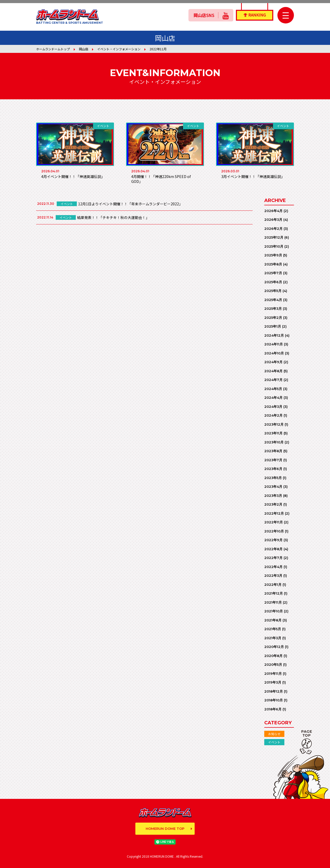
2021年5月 (273, 629)
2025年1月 (273, 326)
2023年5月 (273, 478)
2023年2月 (273, 504)
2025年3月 (273, 309)
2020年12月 (274, 647)
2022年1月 (273, 585)
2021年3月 (273, 638)
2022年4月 (273, 567)
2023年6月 (273, 469)
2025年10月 (274, 246)
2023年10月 (274, 442)
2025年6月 (273, 282)
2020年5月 (273, 664)
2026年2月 (273, 229)
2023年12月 (274, 424)
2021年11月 (273, 602)
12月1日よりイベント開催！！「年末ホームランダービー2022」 (130, 204)
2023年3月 (273, 496)
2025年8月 (273, 264)
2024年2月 (273, 415)
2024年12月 (274, 335)
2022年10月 (274, 531)
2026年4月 (273, 211)
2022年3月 (273, 575)
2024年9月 (273, 362)
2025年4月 (273, 300)
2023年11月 (273, 433)
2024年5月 (273, 389)
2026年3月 (273, 220)
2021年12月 (274, 593)
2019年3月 (273, 682)
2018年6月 (273, 709)
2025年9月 (273, 255)
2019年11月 (273, 674)
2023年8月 (273, 451)
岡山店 (84, 49)
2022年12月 (274, 513)
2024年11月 (274, 344)
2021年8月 (273, 620)
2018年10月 (274, 700)
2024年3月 (273, 407)
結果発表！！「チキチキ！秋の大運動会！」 (113, 217)
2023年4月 (273, 486)
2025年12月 (274, 237)
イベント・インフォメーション (119, 49)
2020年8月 (273, 656)
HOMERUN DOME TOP (165, 829)
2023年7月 (273, 460)
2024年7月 (273, 380)
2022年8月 (273, 549)
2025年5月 (273, 291)
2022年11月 (274, 522)
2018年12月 (274, 691)
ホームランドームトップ (53, 49)
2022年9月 (273, 540)
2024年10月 (274, 353)
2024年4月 (273, 398)
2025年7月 (273, 273)
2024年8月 (273, 371)
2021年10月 (274, 611)
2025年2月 (273, 318)
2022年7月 (273, 558)
